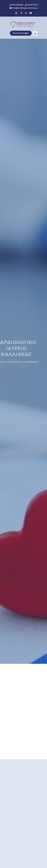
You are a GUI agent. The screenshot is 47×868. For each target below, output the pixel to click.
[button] (35, 33)
